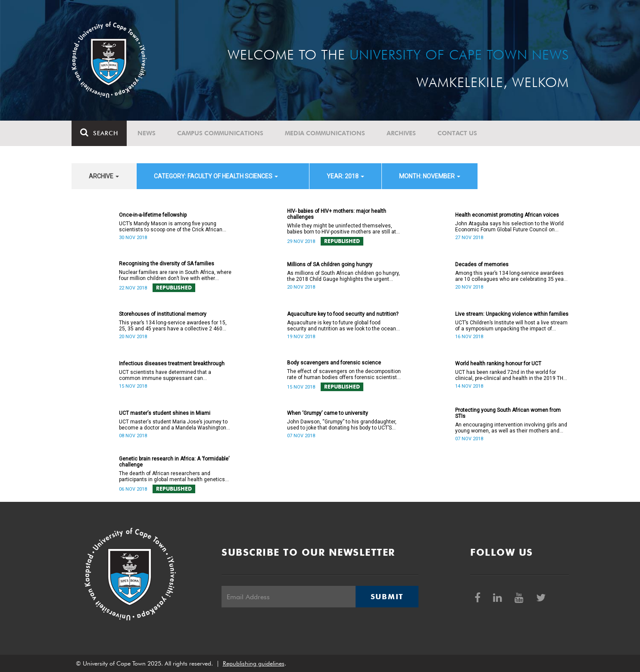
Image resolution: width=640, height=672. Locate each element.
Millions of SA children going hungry (330, 264)
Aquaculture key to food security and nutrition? (343, 314)
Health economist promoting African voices (507, 215)
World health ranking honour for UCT (498, 364)
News (147, 133)
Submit (387, 597)
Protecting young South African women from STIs (508, 413)
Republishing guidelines (254, 663)
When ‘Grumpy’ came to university (328, 413)
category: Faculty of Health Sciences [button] (216, 176)
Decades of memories (482, 264)
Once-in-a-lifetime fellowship (153, 215)
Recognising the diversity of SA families (167, 264)
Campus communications (220, 133)
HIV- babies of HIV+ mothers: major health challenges (337, 214)
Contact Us (457, 133)
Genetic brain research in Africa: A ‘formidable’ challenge (174, 462)
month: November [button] (430, 176)
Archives (401, 133)
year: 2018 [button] (345, 176)
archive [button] (104, 176)
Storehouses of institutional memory (163, 314)
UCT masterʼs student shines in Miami (165, 413)
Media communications (325, 133)
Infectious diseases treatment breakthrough (172, 364)
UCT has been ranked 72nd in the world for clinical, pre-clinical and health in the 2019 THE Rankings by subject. (511, 375)
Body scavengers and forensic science (334, 363)
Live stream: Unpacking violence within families (512, 314)
